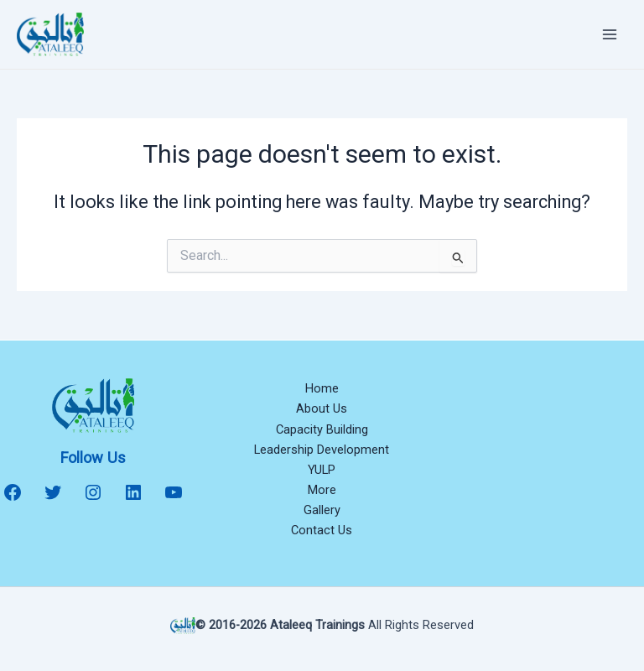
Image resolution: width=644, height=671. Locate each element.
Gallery (322, 510)
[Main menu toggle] (610, 34)
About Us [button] (322, 408)
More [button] (322, 490)
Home (322, 388)
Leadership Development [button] (322, 450)
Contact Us (322, 530)
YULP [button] (322, 470)
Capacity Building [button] (322, 429)
